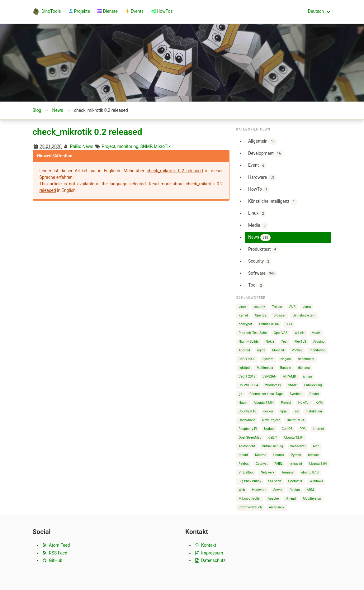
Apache (273, 499)
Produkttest (263, 250)
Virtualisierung (273, 446)
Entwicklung (313, 385)
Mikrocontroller (250, 499)
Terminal (288, 472)
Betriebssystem (304, 315)
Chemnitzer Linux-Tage (266, 394)
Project (108, 146)
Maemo (261, 455)
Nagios (286, 359)
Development (266, 154)
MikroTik (162, 146)
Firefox (243, 464)
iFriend (291, 499)
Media (258, 226)
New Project (271, 420)
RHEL (279, 464)
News (57, 110)
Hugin (243, 403)
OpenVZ (261, 315)
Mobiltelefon (312, 499)
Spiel (284, 411)
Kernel (243, 315)
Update (269, 429)
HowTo (259, 190)
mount (243, 455)
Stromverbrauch (250, 507)
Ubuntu (279, 455)
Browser (280, 315)
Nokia (270, 342)
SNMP (146, 146)
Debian (295, 490)
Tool (256, 285)
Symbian (296, 394)
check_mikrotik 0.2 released (87, 132)
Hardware (262, 178)
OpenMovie (247, 420)
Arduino (319, 342)
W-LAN (300, 333)
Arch (316, 446)
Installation (314, 411)
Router (314, 394)
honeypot (245, 324)
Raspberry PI (248, 429)
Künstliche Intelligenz (273, 202)
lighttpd (244, 368)
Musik (316, 333)
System (268, 359)
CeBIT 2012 (247, 376)
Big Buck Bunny (250, 481)
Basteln (286, 368)
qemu (307, 307)
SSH (289, 324)
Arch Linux (277, 507)
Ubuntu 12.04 (294, 438)
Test (284, 342)
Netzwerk (267, 472)
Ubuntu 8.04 (318, 464)
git (240, 394)
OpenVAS (281, 333)
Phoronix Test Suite (253, 333)
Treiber (277, 307)
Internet (318, 429)
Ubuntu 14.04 (264, 403)
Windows (316, 481)
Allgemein (263, 142)
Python (296, 455)
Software (263, 274)
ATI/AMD (289, 376)
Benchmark (306, 359)
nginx (261, 350)
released (296, 464)
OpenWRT (295, 481)
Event (257, 166)
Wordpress (273, 385)
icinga (308, 376)
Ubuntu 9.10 (247, 411)
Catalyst (262, 464)
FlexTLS (300, 342)
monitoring (128, 146)
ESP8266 (269, 376)
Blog (37, 110)
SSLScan (274, 481)
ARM (310, 490)
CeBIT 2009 (247, 359)
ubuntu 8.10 (310, 472)
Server (278, 490)
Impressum (209, 553)
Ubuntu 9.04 (296, 420)
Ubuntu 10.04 (269, 324)
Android (244, 350)
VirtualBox (246, 472)
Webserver (298, 446)
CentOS (287, 429)
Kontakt (205, 545)
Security (260, 262)
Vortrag (297, 350)
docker (268, 411)
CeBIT (273, 438)
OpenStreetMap (250, 438)
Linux (257, 214)
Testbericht (247, 446)
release (313, 455)
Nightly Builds (248, 342)
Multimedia (265, 368)
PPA (303, 429)
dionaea (304, 368)
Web (242, 490)
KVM (319, 403)
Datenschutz (210, 560)
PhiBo (76, 146)
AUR (292, 307)
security (259, 307)
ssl (297, 411)
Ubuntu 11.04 (248, 385)
